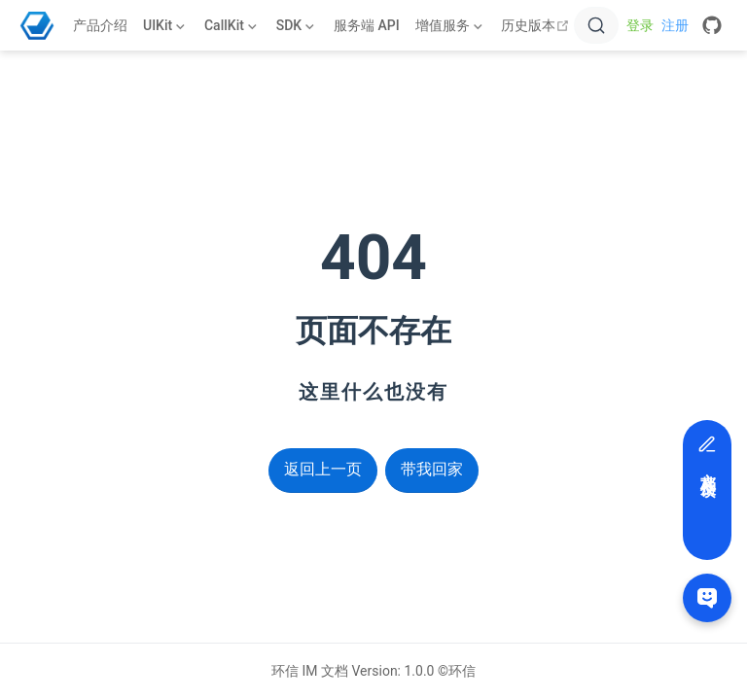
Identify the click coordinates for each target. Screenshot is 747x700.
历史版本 (537, 25)
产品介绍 (100, 25)
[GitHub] (712, 25)
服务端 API (367, 25)
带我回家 (432, 469)
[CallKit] (232, 25)
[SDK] (297, 25)
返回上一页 (323, 469)
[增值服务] (451, 25)
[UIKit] (166, 25)
